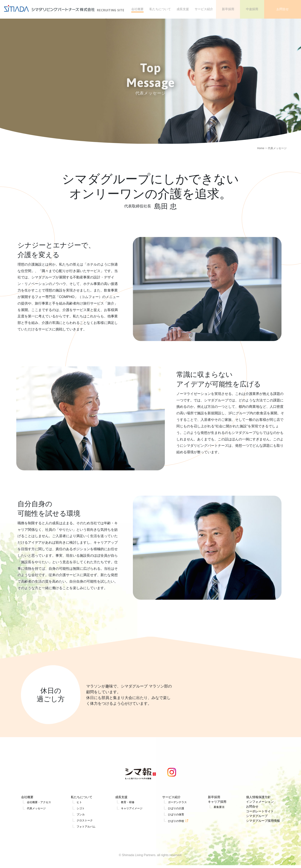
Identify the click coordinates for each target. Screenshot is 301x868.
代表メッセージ (36, 834)
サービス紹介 (171, 822)
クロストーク (85, 847)
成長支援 (121, 822)
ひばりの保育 (175, 841)
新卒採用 (213, 822)
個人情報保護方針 (257, 822)
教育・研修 (127, 828)
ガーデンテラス (177, 828)
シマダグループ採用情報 (262, 848)
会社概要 (26, 822)
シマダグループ (256, 843)
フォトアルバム (86, 854)
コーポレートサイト (259, 837)
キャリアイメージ (132, 834)
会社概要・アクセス (39, 828)
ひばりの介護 (175, 834)
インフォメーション (259, 827)
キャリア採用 (216, 827)
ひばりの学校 (175, 848)
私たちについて (82, 822)
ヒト (79, 828)
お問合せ (250, 832)
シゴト (80, 834)
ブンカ (80, 841)
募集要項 (218, 833)
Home (261, 148)
